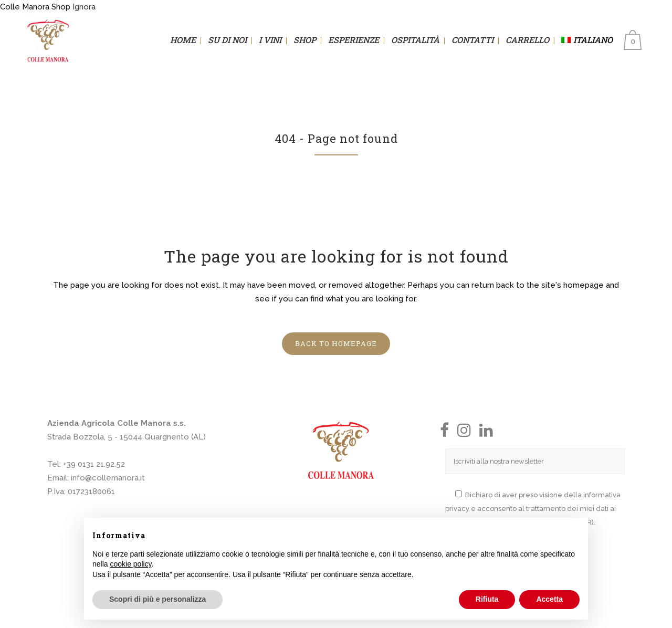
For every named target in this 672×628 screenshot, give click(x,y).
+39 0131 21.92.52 (94, 464)
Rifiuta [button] (487, 599)
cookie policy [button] (130, 564)
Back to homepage (336, 343)
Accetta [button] (549, 599)
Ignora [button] (84, 7)
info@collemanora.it (108, 478)
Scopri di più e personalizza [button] (157, 599)
